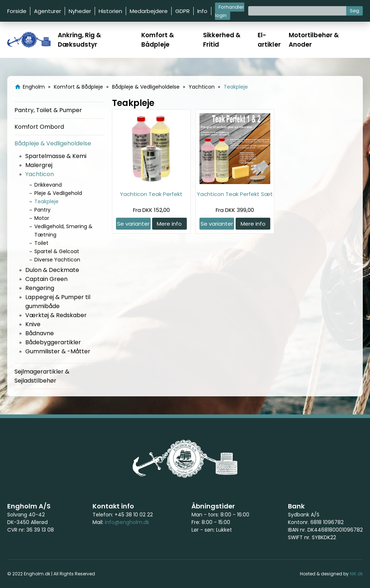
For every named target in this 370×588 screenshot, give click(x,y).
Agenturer (48, 11)
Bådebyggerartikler (53, 342)
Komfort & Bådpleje (158, 40)
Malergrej (39, 165)
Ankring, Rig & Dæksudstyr (79, 40)
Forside (17, 11)
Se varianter (133, 224)
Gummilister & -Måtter (58, 351)
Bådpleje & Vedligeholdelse (53, 143)
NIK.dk (356, 574)
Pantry (42, 210)
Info (202, 11)
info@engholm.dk (127, 522)
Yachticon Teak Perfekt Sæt (235, 194)
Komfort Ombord (39, 127)
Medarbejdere (149, 11)
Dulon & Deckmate (52, 270)
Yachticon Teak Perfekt (151, 194)
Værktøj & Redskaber (56, 315)
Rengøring (40, 288)
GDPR (182, 11)
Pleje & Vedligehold (58, 193)
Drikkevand (48, 185)
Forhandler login (230, 11)
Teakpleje (46, 201)
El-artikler (269, 40)
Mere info (169, 224)
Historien (110, 11)
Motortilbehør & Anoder (314, 40)
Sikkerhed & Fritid (222, 40)
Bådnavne (40, 333)
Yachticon (40, 174)
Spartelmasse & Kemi (56, 156)
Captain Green (46, 279)
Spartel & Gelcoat (57, 251)
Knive (33, 324)
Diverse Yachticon (57, 260)
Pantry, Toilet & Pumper (48, 110)
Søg (354, 11)
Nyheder (80, 11)
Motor (42, 218)
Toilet (41, 243)
